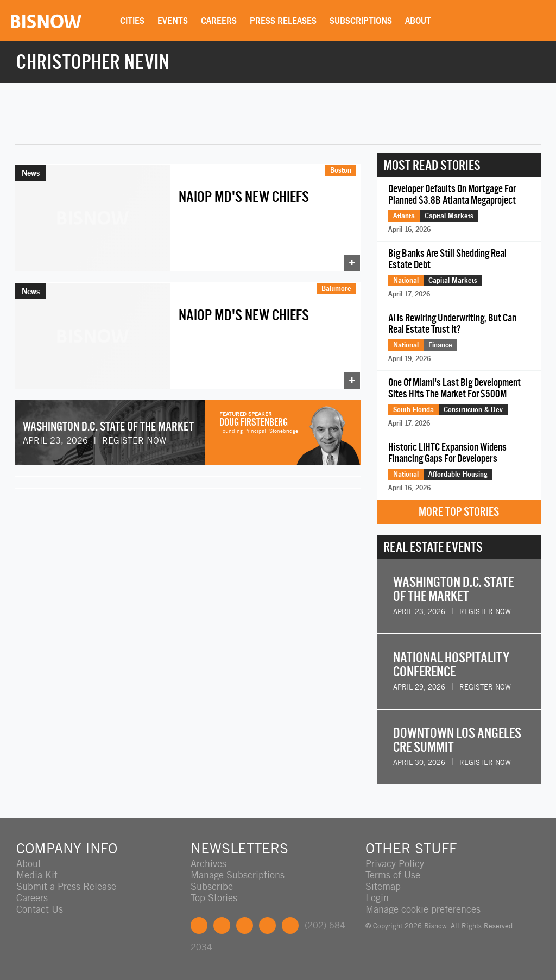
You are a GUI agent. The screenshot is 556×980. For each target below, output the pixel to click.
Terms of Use (393, 875)
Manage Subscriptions (238, 875)
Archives (208, 864)
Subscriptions (361, 21)
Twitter (222, 925)
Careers (219, 21)
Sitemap (383, 886)
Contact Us (40, 909)
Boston (341, 170)
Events (173, 21)
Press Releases (283, 21)
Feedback (290, 925)
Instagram (267, 925)
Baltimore (336, 288)
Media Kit (37, 875)
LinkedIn (245, 925)
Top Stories (214, 898)
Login (377, 898)
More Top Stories (459, 512)
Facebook (199, 925)
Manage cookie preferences (423, 909)
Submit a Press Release (66, 886)
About (418, 21)
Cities (132, 21)
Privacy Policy (395, 864)
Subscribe (212, 886)
